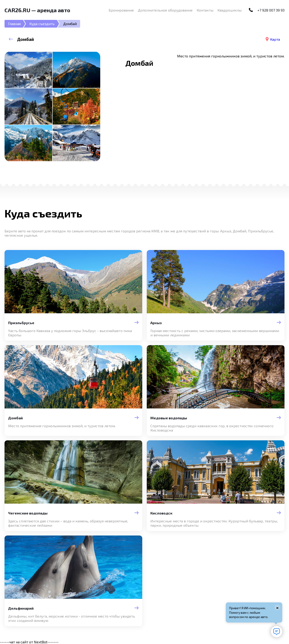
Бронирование (121, 10)
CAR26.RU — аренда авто (37, 10)
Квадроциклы (230, 10)
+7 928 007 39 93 (271, 10)
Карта (275, 39)
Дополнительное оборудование (165, 10)
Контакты (205, 10)
